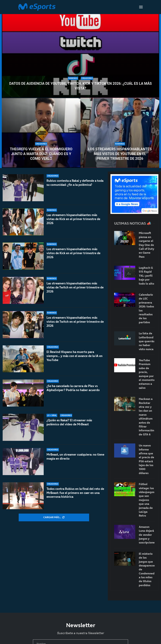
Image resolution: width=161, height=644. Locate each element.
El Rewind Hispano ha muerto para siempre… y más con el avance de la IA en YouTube (75, 361)
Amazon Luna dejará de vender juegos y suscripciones (147, 535)
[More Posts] (54, 517)
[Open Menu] (141, 7)
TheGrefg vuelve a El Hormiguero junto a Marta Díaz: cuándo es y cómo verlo (41, 154)
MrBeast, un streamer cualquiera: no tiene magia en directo (75, 457)
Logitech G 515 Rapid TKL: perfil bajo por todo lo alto (146, 276)
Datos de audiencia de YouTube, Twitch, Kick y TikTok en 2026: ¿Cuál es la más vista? (81, 86)
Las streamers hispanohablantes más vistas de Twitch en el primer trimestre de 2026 (75, 289)
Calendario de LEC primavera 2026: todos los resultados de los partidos (146, 308)
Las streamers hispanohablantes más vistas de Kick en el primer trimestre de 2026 (73, 219)
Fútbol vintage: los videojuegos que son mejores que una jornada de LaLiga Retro (147, 500)
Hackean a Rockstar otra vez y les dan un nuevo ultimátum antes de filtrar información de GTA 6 (146, 417)
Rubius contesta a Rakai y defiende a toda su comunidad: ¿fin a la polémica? (75, 183)
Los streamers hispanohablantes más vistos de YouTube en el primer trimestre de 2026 (120, 154)
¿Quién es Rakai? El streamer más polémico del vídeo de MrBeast (69, 422)
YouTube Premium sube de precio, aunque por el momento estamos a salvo (147, 374)
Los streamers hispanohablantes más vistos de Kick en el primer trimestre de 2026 (73, 253)
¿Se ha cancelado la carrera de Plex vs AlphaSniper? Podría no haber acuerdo (73, 392)
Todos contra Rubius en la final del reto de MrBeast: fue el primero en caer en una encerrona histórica (75, 493)
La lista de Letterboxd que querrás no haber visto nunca (147, 341)
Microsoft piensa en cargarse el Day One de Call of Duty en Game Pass (146, 245)
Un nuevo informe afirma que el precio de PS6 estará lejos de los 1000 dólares (146, 459)
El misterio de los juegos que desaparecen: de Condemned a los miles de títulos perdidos (147, 569)
